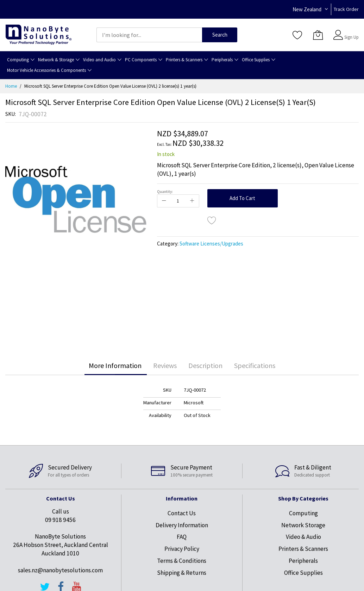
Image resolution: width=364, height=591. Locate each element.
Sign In (351, 32)
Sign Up (352, 37)
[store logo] (39, 35)
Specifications (255, 365)
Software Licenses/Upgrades (211, 244)
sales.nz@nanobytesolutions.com (60, 570)
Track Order (346, 9)
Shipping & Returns (182, 573)
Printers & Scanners (303, 549)
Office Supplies (303, 573)
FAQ (182, 537)
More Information (115, 365)
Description (205, 365)
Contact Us (182, 513)
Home (11, 86)
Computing (303, 513)
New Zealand (307, 9)
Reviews (165, 365)
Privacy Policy (182, 549)
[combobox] (149, 35)
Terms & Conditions (182, 561)
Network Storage (303, 525)
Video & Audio (303, 537)
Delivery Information (182, 525)
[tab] (115, 366)
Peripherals (303, 561)
